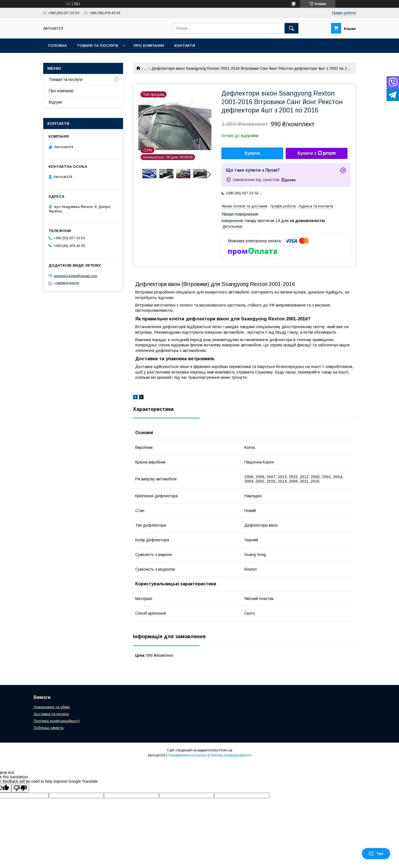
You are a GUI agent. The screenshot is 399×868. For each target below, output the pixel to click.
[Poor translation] (20, 788)
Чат (376, 854)
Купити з (316, 153)
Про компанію (149, 46)
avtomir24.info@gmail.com (76, 276)
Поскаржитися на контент (187, 755)
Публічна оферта (48, 728)
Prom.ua (226, 750)
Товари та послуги (97, 46)
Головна (57, 46)
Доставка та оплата (51, 714)
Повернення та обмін (52, 707)
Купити (252, 153)
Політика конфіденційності (57, 721)
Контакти (185, 46)
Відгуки (55, 102)
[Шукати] (291, 28)
